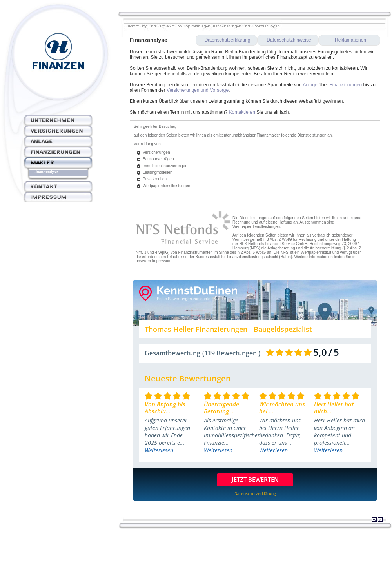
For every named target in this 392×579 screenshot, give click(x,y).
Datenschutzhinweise (289, 40)
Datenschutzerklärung (228, 40)
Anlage (310, 85)
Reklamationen (350, 40)
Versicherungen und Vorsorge (198, 90)
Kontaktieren (242, 112)
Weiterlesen (159, 450)
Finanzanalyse (46, 172)
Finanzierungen (346, 85)
